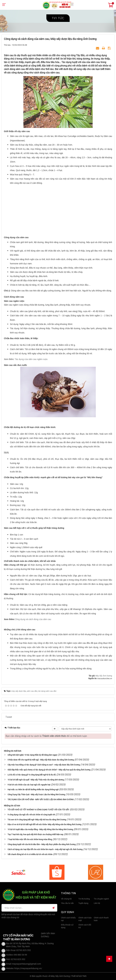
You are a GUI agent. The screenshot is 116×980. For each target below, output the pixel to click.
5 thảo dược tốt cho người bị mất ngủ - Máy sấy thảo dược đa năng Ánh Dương (41, 760)
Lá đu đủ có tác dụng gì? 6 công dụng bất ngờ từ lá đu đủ (32, 775)
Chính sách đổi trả (85, 926)
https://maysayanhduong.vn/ (28, 968)
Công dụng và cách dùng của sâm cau (33, 619)
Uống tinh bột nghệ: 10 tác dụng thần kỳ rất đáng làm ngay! (32, 755)
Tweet (9, 717)
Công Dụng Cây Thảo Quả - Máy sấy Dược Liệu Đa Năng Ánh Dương (36, 795)
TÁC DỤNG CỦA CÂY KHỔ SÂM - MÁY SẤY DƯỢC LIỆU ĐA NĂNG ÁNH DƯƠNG (41, 799)
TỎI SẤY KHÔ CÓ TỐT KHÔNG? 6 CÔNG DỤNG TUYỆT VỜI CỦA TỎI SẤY (38, 810)
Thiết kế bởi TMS (79, 976)
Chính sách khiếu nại (68, 919)
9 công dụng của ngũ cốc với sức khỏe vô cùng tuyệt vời (31, 815)
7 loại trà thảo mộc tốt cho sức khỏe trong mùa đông (30, 839)
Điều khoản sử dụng (67, 926)
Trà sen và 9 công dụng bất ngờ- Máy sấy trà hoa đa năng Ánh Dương (37, 820)
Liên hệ (97, 903)
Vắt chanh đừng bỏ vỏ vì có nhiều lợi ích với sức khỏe (30, 854)
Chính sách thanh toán (101, 919)
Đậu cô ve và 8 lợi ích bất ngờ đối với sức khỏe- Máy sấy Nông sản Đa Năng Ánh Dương (44, 824)
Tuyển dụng (83, 903)
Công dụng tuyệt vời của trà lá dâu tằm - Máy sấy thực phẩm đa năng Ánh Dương (42, 844)
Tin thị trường (84, 899)
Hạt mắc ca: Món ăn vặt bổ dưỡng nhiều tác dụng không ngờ (33, 790)
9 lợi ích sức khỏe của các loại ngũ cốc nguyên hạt (29, 785)
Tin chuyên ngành (101, 899)
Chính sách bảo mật (85, 919)
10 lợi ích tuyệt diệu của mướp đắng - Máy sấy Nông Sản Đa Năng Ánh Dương (40, 829)
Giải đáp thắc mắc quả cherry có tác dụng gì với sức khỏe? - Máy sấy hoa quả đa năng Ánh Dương (49, 770)
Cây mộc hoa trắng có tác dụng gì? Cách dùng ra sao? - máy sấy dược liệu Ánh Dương (44, 765)
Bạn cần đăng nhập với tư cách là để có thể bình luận (46, 736)
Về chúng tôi (66, 899)
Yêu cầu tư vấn (67, 903)
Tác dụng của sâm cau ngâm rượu (31, 359)
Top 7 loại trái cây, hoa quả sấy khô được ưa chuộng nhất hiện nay (35, 834)
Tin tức (58, 18)
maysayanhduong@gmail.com (27, 964)
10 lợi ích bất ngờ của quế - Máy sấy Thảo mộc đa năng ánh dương (36, 780)
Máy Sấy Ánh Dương (104, 676)
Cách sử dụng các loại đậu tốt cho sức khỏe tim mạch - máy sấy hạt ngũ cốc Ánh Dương (45, 849)
